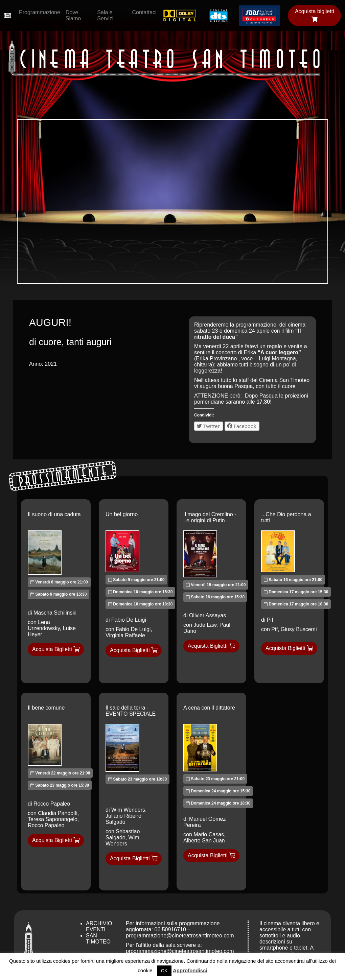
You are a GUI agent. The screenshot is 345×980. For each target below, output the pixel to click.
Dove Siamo (73, 15)
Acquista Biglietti (56, 649)
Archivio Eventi (99, 926)
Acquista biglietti (315, 15)
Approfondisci (190, 970)
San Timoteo (98, 939)
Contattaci (144, 12)
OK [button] (164, 971)
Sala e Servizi (105, 15)
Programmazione (40, 12)
